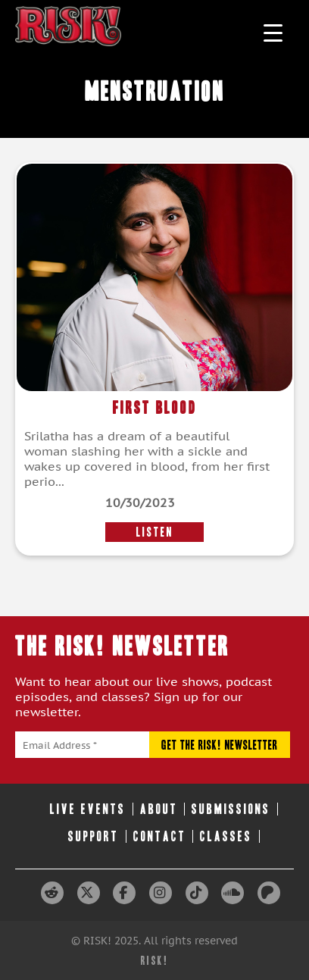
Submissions (231, 809)
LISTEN (155, 532)
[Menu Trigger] (273, 32)
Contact (160, 836)
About (159, 809)
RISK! (155, 961)
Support (94, 836)
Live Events (88, 809)
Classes (226, 836)
